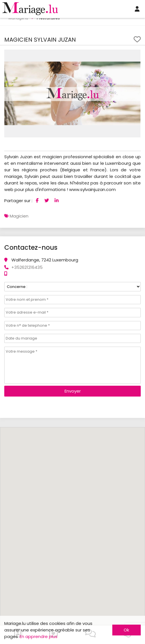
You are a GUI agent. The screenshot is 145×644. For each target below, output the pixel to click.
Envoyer (73, 391)
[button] (135, 55)
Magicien (19, 216)
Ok (126, 630)
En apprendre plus (39, 636)
